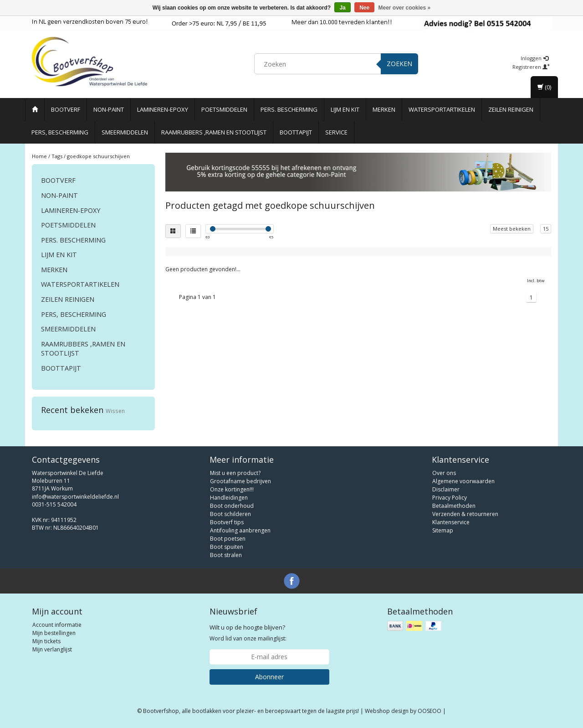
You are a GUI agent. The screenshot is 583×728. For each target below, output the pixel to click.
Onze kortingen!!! (232, 489)
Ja (342, 8)
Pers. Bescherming (289, 109)
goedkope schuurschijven (98, 156)
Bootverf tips (227, 522)
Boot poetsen (228, 539)
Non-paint (109, 109)
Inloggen (534, 58)
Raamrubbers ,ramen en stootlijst (214, 132)
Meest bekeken (512, 229)
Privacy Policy (450, 498)
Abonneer (269, 677)
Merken (384, 109)
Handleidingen (229, 498)
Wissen (115, 411)
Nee (364, 8)
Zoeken (399, 64)
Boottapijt (296, 132)
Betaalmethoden (454, 506)
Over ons (444, 473)
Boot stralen (226, 555)
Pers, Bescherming (60, 132)
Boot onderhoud (232, 506)
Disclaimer (446, 489)
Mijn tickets (46, 641)
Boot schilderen (230, 514)
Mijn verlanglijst (52, 649)
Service (336, 132)
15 (546, 229)
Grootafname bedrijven (240, 481)
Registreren (531, 67)
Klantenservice (451, 522)
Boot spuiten (227, 547)
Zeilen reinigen (511, 109)
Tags (57, 156)
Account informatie (57, 625)
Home (39, 156)
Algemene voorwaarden (463, 481)
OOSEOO (430, 711)
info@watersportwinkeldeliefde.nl (75, 497)
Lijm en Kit (345, 109)
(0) (544, 87)
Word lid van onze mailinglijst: (248, 633)
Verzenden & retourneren (465, 514)
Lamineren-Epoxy (163, 109)
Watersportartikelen (442, 109)
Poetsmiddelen (224, 109)
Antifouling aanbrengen (240, 530)
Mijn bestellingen (54, 633)
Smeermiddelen (125, 132)
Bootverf (66, 109)
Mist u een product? (235, 473)
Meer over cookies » (405, 8)
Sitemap (443, 530)
